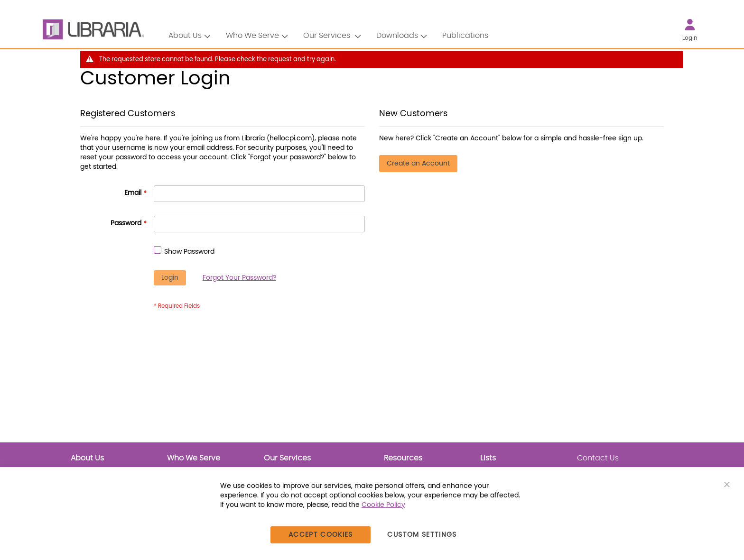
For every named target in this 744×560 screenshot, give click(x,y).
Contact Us (598, 458)
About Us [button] (185, 36)
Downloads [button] (397, 36)
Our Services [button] (328, 36)
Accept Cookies (321, 535)
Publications (465, 36)
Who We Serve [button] (252, 36)
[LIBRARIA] (92, 30)
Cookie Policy (383, 505)
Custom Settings (422, 535)
